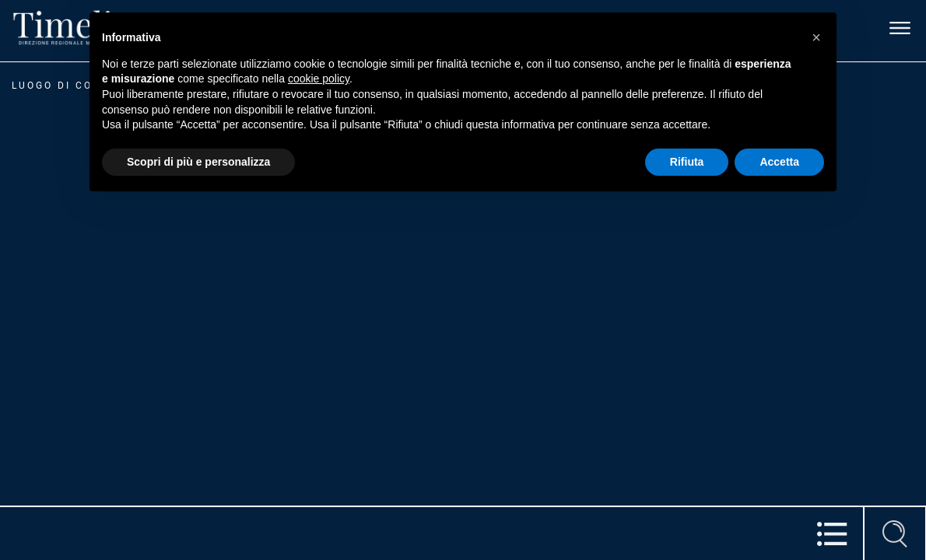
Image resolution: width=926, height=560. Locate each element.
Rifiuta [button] (687, 162)
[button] (816, 37)
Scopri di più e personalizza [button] (198, 162)
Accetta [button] (779, 162)
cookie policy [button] (319, 79)
